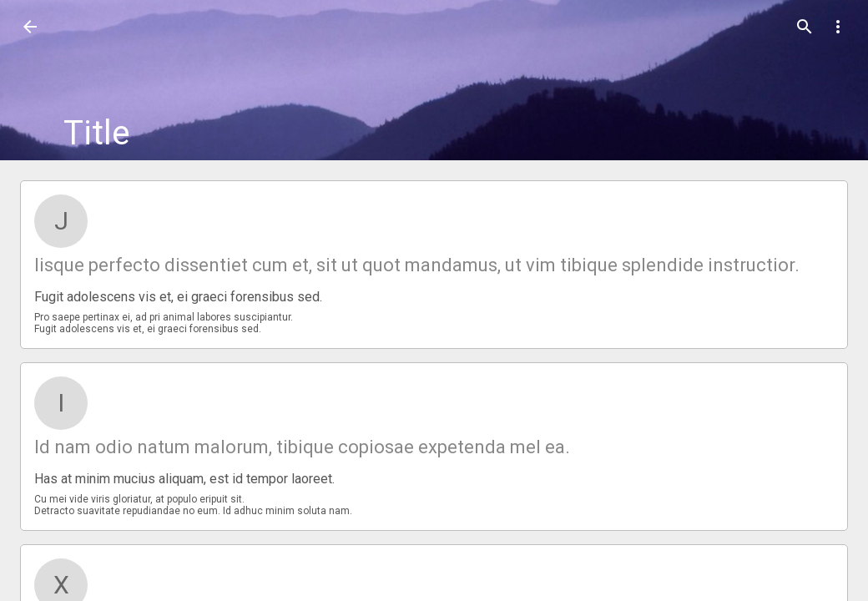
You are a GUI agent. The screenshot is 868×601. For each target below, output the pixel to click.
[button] (30, 27)
